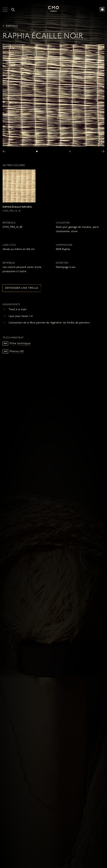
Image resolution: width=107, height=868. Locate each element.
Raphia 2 (10, 26)
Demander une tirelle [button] (22, 288)
